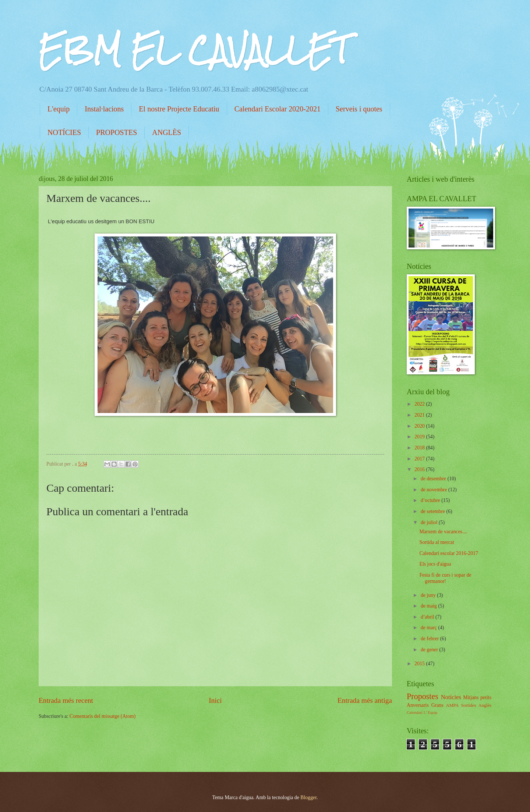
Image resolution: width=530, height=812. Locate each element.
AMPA (452, 705)
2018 (420, 448)
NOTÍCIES (64, 132)
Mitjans (471, 697)
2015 (420, 664)
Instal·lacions (104, 109)
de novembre (434, 490)
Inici (215, 700)
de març (430, 628)
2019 (420, 437)
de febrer (430, 639)
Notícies (451, 697)
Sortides (469, 705)
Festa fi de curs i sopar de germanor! (445, 578)
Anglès (485, 705)
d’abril (428, 617)
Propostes (423, 696)
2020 (420, 426)
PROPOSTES (116, 132)
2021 (420, 415)
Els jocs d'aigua (435, 564)
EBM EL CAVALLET (194, 50)
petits (486, 697)
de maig (430, 606)
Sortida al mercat (437, 542)
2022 (420, 404)
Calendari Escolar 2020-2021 (278, 109)
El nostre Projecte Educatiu (179, 109)
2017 (420, 459)
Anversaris (418, 705)
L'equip (59, 109)
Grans (437, 705)
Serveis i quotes (359, 109)
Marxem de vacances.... (443, 532)
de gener (430, 650)
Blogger (308, 797)
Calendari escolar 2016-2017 (448, 553)
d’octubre (431, 500)
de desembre (434, 479)
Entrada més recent (66, 700)
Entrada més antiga (365, 700)
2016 (420, 469)
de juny (429, 595)
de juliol (430, 522)
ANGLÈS (167, 132)
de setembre (434, 511)
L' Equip (431, 712)
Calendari (415, 712)
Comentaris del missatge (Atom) (103, 716)
